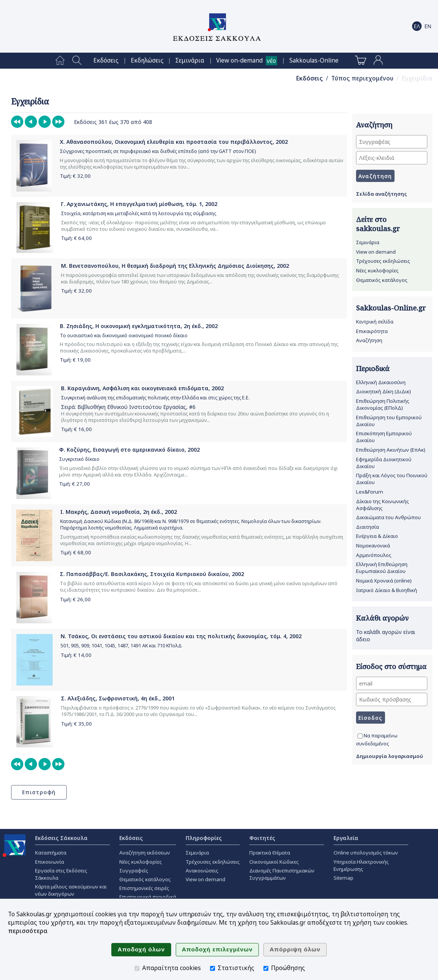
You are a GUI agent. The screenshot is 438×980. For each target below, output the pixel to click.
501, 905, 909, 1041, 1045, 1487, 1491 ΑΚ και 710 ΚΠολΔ (121, 646)
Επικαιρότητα (372, 331)
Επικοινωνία (50, 862)
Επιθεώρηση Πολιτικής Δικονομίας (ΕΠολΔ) (383, 404)
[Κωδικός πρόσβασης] (392, 699)
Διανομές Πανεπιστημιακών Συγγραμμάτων (282, 874)
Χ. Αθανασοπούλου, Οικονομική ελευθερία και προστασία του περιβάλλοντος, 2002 (174, 142)
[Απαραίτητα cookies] (137, 968)
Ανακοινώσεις (202, 871)
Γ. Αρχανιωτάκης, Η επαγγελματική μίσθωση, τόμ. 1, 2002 (139, 204)
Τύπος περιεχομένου (362, 78)
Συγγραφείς (134, 871)
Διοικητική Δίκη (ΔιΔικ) (383, 391)
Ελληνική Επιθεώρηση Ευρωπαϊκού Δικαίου (382, 568)
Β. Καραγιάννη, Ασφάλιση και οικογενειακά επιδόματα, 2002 (142, 388)
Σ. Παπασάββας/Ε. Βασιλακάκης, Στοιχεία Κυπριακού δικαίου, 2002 (152, 574)
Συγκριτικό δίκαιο (79, 459)
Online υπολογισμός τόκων (366, 853)
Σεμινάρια (190, 60)
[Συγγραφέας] (392, 142)
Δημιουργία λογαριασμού (390, 756)
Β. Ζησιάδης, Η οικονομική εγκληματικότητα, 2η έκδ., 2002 (139, 326)
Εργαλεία (346, 838)
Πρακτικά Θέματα (270, 853)
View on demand (376, 252)
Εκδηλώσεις (147, 60)
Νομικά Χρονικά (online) (384, 581)
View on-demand (239, 60)
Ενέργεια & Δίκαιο (377, 536)
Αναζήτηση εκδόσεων (145, 853)
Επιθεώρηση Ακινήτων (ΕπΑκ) (391, 450)
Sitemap (343, 878)
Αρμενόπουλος (374, 555)
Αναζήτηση (369, 340)
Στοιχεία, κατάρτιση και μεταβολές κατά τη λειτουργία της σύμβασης (139, 213)
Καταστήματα (51, 853)
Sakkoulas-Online (314, 60)
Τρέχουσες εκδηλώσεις (383, 261)
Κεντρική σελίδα (375, 322)
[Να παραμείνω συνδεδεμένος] (360, 736)
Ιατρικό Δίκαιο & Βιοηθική (387, 590)
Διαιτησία (367, 527)
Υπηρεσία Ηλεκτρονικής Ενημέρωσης (361, 865)
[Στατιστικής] (213, 968)
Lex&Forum (370, 492)
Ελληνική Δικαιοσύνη (381, 382)
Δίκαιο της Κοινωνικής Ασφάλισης (383, 505)
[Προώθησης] (266, 968)
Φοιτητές (262, 838)
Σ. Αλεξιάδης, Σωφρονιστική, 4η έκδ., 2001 (118, 698)
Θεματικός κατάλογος (382, 280)
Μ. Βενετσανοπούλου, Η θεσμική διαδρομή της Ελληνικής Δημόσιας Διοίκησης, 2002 (175, 266)
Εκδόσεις (106, 60)
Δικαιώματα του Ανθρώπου (388, 517)
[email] (392, 683)
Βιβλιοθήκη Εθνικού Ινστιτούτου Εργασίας (132, 407)
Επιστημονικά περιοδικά (148, 897)
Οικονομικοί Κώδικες (274, 862)
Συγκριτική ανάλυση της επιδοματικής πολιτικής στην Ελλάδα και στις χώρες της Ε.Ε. (155, 398)
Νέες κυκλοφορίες (377, 270)
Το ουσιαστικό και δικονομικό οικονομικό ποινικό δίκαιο (124, 336)
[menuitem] (60, 61)
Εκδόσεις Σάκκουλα (61, 838)
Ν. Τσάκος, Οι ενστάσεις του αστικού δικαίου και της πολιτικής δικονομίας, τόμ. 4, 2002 (181, 636)
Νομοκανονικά (373, 546)
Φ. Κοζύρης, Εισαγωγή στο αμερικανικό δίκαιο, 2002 (129, 450)
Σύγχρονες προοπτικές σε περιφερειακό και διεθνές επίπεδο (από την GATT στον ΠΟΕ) (158, 151)
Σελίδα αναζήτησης (381, 194)
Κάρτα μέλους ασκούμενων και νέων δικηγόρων (71, 890)
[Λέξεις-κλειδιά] (392, 158)
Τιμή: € (75, 176)
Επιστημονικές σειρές (144, 888)
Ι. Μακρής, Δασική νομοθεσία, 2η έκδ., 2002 (119, 512)
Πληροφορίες (204, 838)
